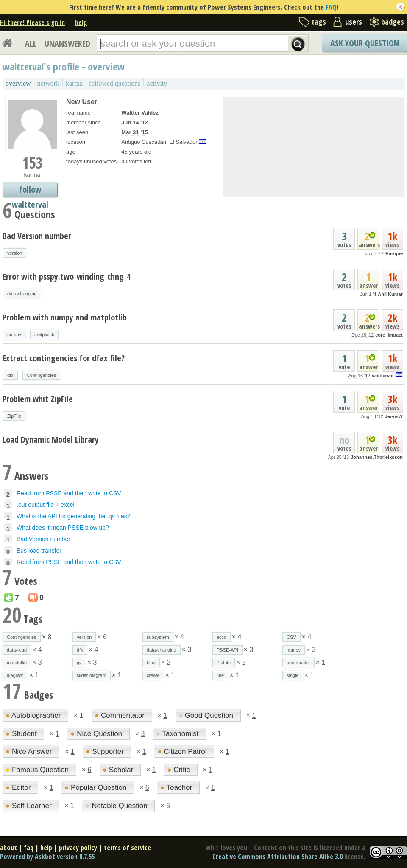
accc (222, 637)
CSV (291, 637)
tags (319, 22)
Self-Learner (29, 806)
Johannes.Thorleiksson (377, 457)
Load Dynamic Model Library (51, 440)
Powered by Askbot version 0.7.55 (47, 857)
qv (79, 663)
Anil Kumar (390, 294)
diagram (15, 675)
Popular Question (96, 788)
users (354, 22)
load (151, 663)
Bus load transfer (39, 551)
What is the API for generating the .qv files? (73, 516)
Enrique (394, 253)
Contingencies (42, 375)
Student (22, 734)
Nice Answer (30, 751)
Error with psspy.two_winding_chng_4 (67, 277)
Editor (19, 788)
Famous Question (38, 770)
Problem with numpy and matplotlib (65, 317)
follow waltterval (30, 190)
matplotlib (44, 334)
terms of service (127, 848)
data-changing (22, 294)
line (220, 675)
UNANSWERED (67, 44)
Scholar (119, 770)
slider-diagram (92, 675)
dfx (10, 375)
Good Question (207, 715)
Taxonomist (178, 734)
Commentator (121, 715)
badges (393, 22)
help (81, 22)
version (15, 253)
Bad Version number (37, 236)
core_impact (389, 335)
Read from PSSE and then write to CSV (69, 493)
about (8, 848)
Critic (179, 770)
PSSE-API (227, 650)
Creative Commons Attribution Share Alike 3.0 (277, 857)
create (153, 675)
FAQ (331, 7)
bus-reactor (298, 663)
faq (29, 848)
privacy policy (78, 848)
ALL (31, 44)
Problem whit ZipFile (38, 399)
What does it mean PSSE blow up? (63, 528)
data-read (17, 650)
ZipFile (14, 416)
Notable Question (117, 806)
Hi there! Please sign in (32, 22)
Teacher (177, 788)
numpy (14, 334)
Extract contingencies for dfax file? (64, 358)
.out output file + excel (46, 505)
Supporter (106, 751)
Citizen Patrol (183, 751)
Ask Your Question (365, 43)
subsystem (158, 637)
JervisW (394, 416)
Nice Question (97, 734)
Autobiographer (34, 715)
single (293, 675)
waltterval (383, 376)
